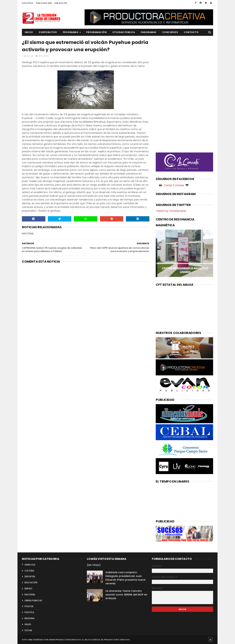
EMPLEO (28, 588)
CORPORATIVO (48, 32)
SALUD (28, 624)
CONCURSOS (170, 32)
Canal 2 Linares (174, 185)
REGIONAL (30, 618)
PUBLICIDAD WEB (44, 3)
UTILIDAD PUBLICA (124, 32)
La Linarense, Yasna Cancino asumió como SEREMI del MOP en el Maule (126, 595)
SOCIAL (28, 630)
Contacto (191, 32)
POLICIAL (29, 606)
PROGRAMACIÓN (96, 32)
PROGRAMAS (71, 32)
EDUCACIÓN (31, 582)
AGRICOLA (30, 565)
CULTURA (29, 571)
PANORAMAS (149, 32)
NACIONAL (44, 56)
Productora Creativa (117, 640)
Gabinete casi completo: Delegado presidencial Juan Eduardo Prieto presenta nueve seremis (125, 578)
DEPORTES (30, 576)
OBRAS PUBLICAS (33, 600)
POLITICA (29, 612)
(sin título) (94, 565)
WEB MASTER (61, 3)
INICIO (29, 32)
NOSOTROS (28, 3)
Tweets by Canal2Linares (171, 211)
